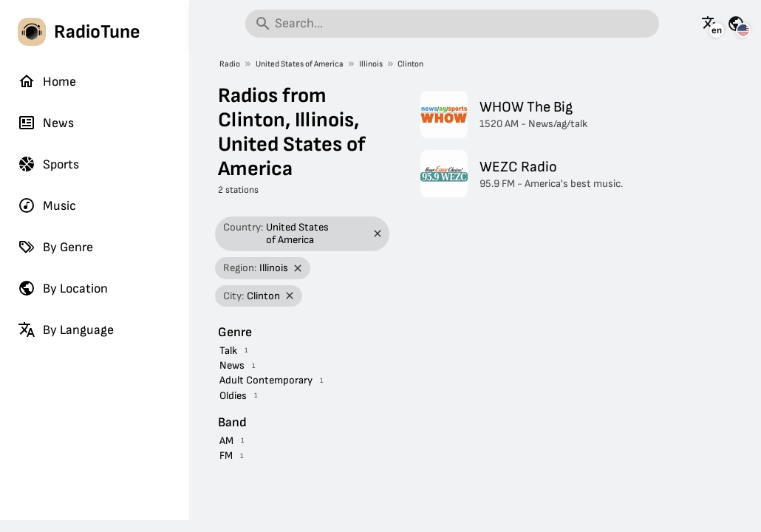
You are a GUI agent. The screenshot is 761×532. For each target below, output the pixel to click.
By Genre (55, 247)
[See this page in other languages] (710, 24)
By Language (66, 330)
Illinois (371, 64)
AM (226, 441)
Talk (228, 351)
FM (226, 456)
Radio (230, 64)
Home (47, 81)
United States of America (300, 64)
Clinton (410, 64)
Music (47, 205)
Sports (48, 164)
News (46, 123)
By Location (63, 288)
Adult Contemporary (266, 380)
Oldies (233, 396)
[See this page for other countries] (736, 24)
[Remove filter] (377, 234)
